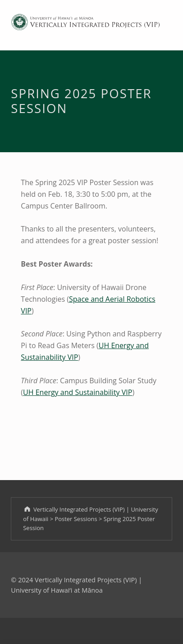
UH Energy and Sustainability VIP (78, 392)
